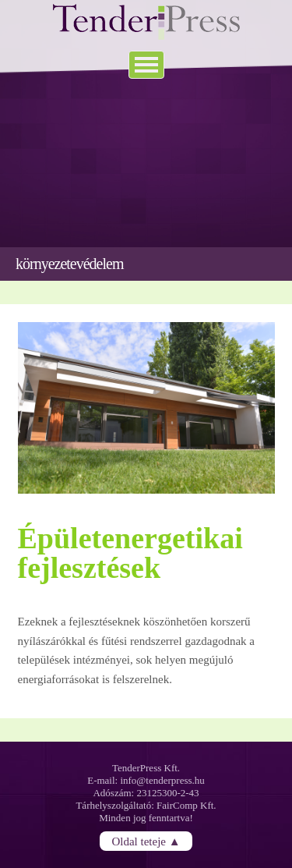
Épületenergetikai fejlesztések (130, 553)
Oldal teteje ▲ (146, 841)
